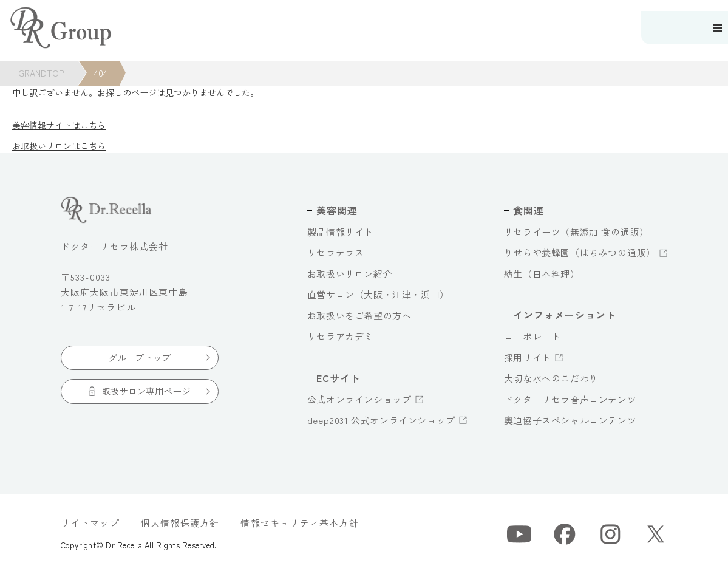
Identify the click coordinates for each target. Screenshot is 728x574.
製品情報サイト (340, 232)
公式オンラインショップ (359, 399)
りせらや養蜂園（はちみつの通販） (580, 252)
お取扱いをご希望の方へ (359, 316)
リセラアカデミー (345, 336)
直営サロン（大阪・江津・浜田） (378, 294)
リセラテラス (336, 252)
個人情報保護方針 (180, 523)
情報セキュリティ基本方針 (299, 523)
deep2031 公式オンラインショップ (381, 420)
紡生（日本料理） (542, 274)
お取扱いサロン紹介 (350, 274)
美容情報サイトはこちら (59, 125)
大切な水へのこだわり (551, 378)
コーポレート (532, 336)
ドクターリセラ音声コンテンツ (570, 399)
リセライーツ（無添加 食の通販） (577, 232)
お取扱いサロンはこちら (59, 146)
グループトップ (139, 357)
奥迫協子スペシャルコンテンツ (570, 420)
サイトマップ (90, 523)
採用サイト (528, 357)
